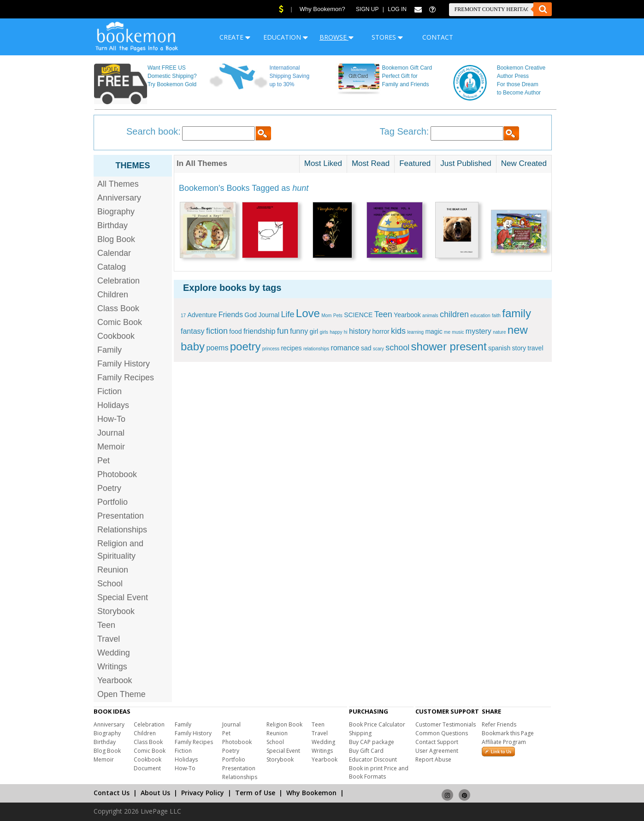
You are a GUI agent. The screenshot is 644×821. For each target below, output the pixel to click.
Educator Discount (373, 759)
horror (381, 331)
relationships (316, 349)
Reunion (113, 570)
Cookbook (116, 336)
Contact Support (437, 742)
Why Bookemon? (322, 9)
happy (336, 332)
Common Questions (442, 733)
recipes (291, 348)
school (397, 348)
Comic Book (120, 322)
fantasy (193, 331)
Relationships (122, 530)
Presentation (121, 516)
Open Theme (121, 694)
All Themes (118, 184)
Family (109, 350)
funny (299, 331)
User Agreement (437, 751)
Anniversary (119, 198)
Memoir (111, 447)
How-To (111, 419)
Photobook (117, 474)
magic (434, 331)
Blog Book (116, 239)
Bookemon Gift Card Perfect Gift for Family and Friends (407, 76)
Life (287, 314)
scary (378, 349)
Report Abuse (433, 759)
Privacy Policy (203, 793)
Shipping (360, 733)
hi (346, 332)
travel (535, 348)
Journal (111, 433)
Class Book (118, 308)
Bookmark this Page (508, 733)
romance (345, 348)
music (458, 332)
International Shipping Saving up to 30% (289, 76)
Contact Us (112, 793)
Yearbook (115, 680)
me (447, 332)
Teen (106, 625)
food (235, 331)
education (480, 316)
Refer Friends (499, 724)
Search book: (154, 131)
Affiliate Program (504, 742)
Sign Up (367, 9)
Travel (109, 639)
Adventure (202, 315)
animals (430, 316)
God (250, 315)
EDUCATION (286, 37)
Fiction (109, 391)
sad (366, 348)
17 (183, 316)
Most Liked (323, 163)
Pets (338, 316)
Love (308, 313)
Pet (103, 461)
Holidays (113, 405)
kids (398, 331)
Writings (112, 667)
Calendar (114, 253)
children (454, 314)
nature (499, 332)
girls (324, 332)
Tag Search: (405, 131)
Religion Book (284, 724)
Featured (415, 163)
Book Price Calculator (377, 724)
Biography (116, 212)
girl (314, 331)
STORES (387, 37)
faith (496, 316)
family (517, 313)
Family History (124, 364)
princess (271, 349)
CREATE (235, 37)
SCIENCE (358, 315)
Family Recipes (126, 378)
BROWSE (337, 37)
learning (415, 332)
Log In (397, 9)
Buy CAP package (372, 742)
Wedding (114, 653)
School (110, 584)
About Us (155, 793)
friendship (259, 331)
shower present (449, 346)
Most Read (371, 163)
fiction (217, 331)
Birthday (112, 225)
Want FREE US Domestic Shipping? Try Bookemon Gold (172, 76)
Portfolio (112, 502)
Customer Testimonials (446, 724)
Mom (326, 316)
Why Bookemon (311, 793)
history (360, 331)
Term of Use (255, 793)
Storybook (116, 611)
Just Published (466, 163)
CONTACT (438, 37)
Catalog (112, 267)
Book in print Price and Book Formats (379, 772)
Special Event (123, 597)
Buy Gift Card (366, 751)
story (519, 348)
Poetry (109, 488)
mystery (479, 331)
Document (147, 768)
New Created (524, 163)
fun (283, 331)
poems (217, 348)
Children (113, 295)
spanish (499, 348)
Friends (231, 315)
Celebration (118, 281)
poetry (245, 346)
